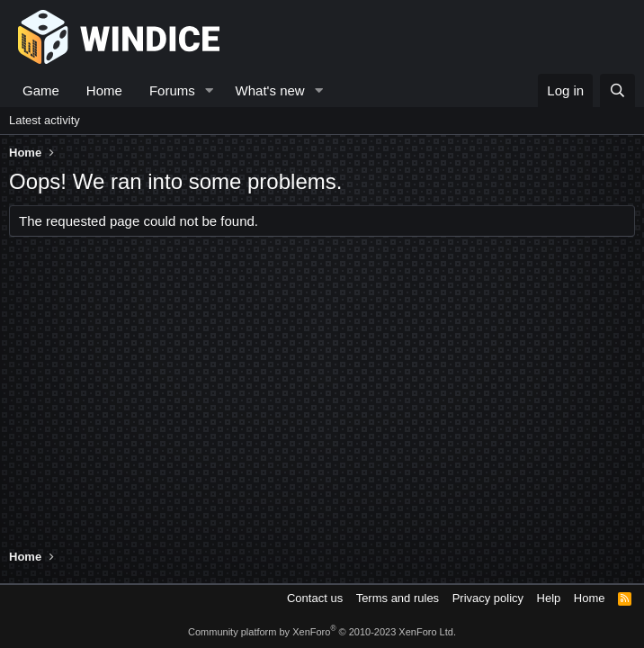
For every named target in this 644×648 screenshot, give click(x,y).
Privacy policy (488, 598)
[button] (210, 90)
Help (549, 598)
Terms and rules (398, 598)
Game (41, 90)
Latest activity (45, 120)
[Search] (617, 90)
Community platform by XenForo (322, 632)
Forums (172, 90)
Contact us (315, 598)
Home (104, 90)
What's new (270, 90)
